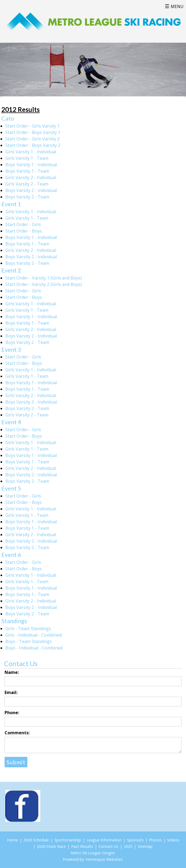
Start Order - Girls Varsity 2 (32, 139)
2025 (128, 846)
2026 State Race (51, 846)
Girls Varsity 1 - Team (27, 158)
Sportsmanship (68, 840)
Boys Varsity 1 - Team (27, 171)
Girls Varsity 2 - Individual (31, 177)
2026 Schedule (36, 840)
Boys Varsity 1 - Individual (31, 165)
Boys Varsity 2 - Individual (31, 190)
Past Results (82, 846)
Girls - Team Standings (28, 629)
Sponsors (135, 840)
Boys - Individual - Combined (34, 648)
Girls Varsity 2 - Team (27, 184)
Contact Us (108, 846)
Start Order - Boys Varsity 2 (33, 145)
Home (12, 840)
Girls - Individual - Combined (34, 635)
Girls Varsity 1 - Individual (31, 152)
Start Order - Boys (24, 231)
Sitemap (145, 846)
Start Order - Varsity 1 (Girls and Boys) (44, 278)
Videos (173, 840)
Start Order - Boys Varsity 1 (33, 132)
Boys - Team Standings (29, 641)
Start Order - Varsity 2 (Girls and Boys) (44, 284)
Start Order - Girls (23, 224)
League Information (104, 840)
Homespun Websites (104, 859)
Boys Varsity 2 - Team (27, 197)
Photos (155, 840)
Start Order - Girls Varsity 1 (32, 126)
